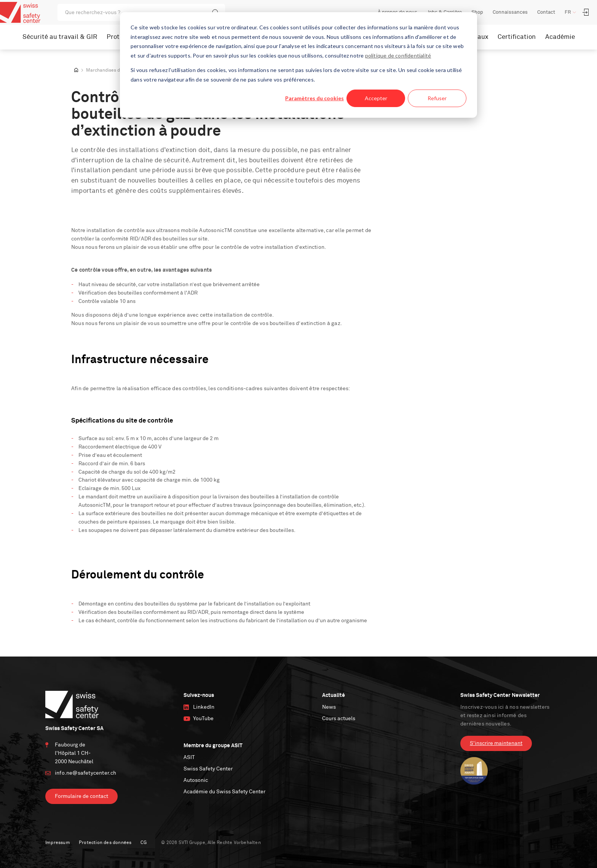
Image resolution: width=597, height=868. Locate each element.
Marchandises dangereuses (115, 70)
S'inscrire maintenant (496, 743)
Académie (560, 37)
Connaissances (510, 12)
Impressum (58, 843)
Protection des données (105, 843)
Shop (477, 12)
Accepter (376, 98)
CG (144, 843)
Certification (517, 37)
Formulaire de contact (81, 796)
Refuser (437, 98)
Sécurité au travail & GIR (60, 37)
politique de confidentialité (398, 55)
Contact (546, 12)
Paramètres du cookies (314, 98)
